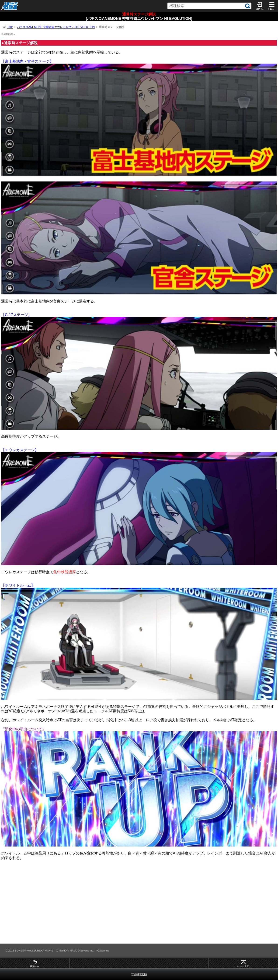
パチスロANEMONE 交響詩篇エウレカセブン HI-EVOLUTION (56, 27)
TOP (10, 27)
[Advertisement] (139, 902)
